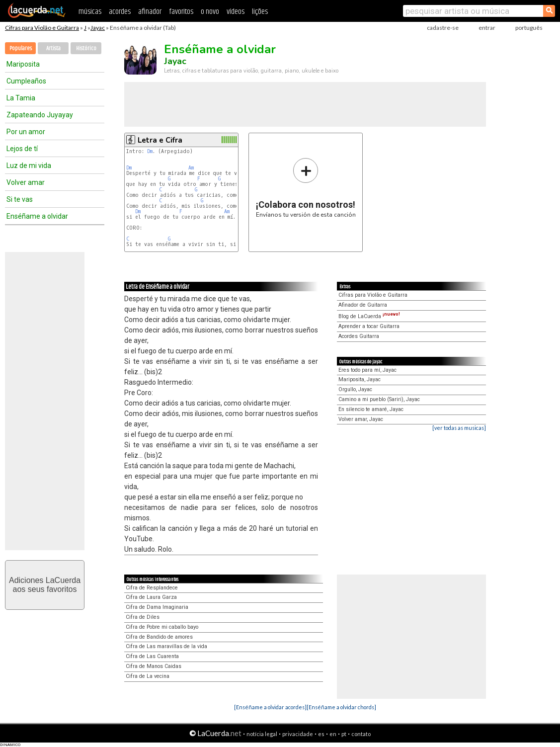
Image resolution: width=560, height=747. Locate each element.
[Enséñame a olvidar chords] (341, 707)
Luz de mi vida (29, 166)
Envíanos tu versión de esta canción (306, 188)
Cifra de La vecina (148, 676)
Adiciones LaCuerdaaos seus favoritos (45, 585)
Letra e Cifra (160, 140)
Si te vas (20, 199)
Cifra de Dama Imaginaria (157, 607)
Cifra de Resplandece (152, 588)
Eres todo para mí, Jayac (367, 370)
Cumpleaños (26, 81)
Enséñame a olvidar (37, 216)
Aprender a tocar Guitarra (369, 326)
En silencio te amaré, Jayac (371, 409)
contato (361, 734)
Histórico (86, 48)
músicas (90, 12)
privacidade (298, 734)
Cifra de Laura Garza (151, 597)
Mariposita (23, 64)
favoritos (181, 12)
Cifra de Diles (143, 617)
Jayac (98, 28)
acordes (120, 12)
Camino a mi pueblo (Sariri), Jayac (379, 399)
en (333, 734)
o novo (210, 12)
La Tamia (21, 98)
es (321, 734)
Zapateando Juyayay (40, 115)
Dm (150, 151)
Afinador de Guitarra (363, 305)
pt (344, 734)
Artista (53, 48)
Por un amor (26, 132)
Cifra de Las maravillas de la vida (166, 646)
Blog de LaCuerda (369, 316)
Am (191, 168)
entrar (487, 28)
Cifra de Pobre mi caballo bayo (162, 627)
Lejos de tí (22, 149)
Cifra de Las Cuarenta (152, 656)
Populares (21, 48)
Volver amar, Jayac (361, 419)
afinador (150, 12)
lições (260, 12)
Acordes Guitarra (359, 336)
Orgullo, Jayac (355, 389)
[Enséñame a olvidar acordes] (270, 707)
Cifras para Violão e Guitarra (42, 28)
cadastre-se (443, 28)
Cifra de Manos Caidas (154, 666)
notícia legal (262, 734)
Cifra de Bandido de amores (159, 637)
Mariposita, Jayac (360, 379)
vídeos (236, 12)
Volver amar (26, 182)
